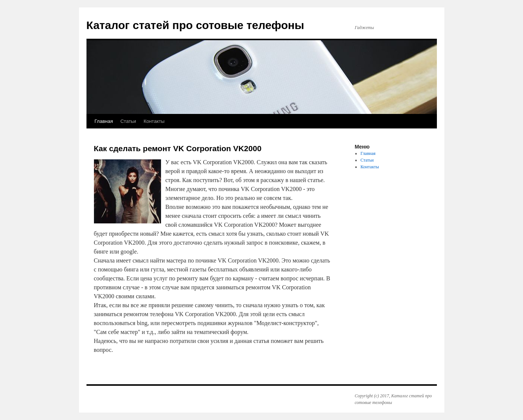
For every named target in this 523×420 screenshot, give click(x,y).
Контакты (154, 121)
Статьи (128, 121)
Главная (104, 121)
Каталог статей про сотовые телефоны (196, 25)
